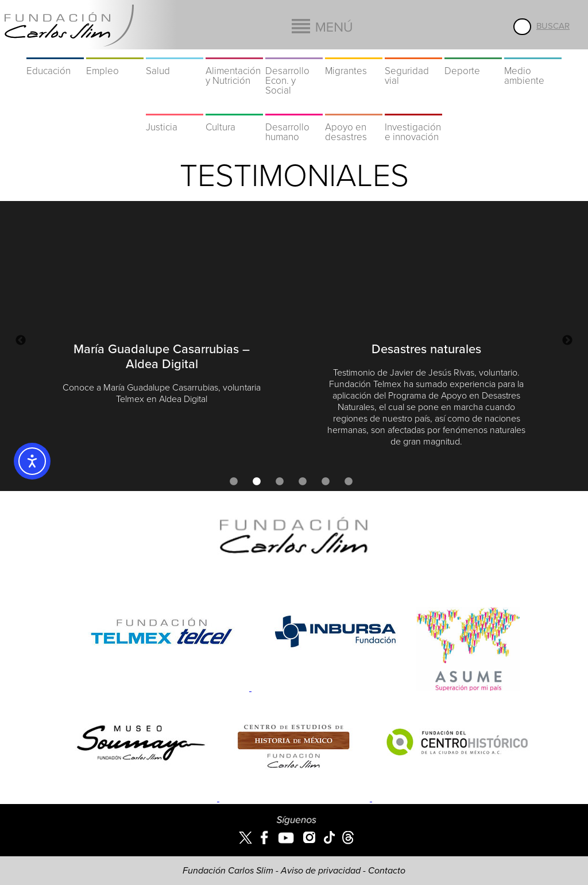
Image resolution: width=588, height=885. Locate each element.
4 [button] (303, 482)
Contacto (387, 871)
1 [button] (234, 482)
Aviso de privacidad (321, 871)
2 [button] (257, 482)
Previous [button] (21, 341)
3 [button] (280, 482)
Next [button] (567, 341)
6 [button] (349, 482)
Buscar (553, 26)
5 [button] (326, 482)
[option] (162, 312)
